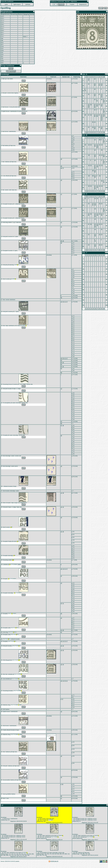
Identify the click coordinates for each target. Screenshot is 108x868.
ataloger (28, 4)
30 (61, 365)
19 (61, 302)
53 (85, 145)
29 (61, 363)
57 (63, 168)
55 (61, 369)
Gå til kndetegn (11, 71)
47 (67, 302)
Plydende (61, 4)
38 (63, 241)
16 (61, 180)
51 (85, 90)
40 (93, 176)
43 (63, 363)
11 (61, 194)
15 (85, 198)
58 (61, 800)
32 (91, 105)
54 (102, 99)
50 (61, 298)
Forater (72, 4)
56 (61, 373)
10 (61, 208)
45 (63, 367)
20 (61, 159)
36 (63, 426)
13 (61, 389)
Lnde (6, 4)
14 (61, 493)
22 (61, 222)
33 (97, 198)
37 (61, 578)
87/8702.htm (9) (54, 866)
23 (61, 532)
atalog (11, 68)
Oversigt (101, 8)
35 (63, 302)
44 (61, 367)
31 (61, 426)
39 (61, 424)
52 (93, 122)
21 (61, 227)
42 (65, 302)
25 (61, 361)
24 (93, 127)
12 (61, 422)
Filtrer (24, 81)
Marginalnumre (83, 4)
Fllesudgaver (17, 4)
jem (106, 8)
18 (61, 359)
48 (61, 168)
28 (61, 241)
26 (93, 171)
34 (61, 166)
